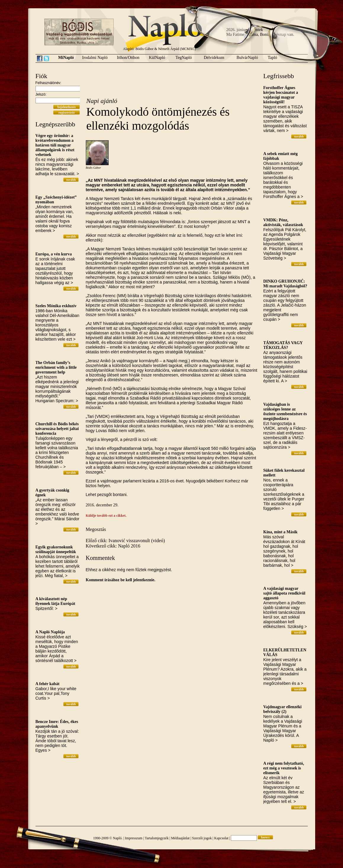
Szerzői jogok (202, 838)
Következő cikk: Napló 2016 (113, 546)
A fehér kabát (47, 684)
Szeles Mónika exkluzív (56, 306)
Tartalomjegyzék (157, 838)
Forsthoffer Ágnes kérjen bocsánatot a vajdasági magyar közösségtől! (281, 95)
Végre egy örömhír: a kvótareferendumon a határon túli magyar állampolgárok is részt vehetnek (55, 145)
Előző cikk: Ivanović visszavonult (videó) (125, 541)
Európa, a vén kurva (54, 254)
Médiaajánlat (180, 838)
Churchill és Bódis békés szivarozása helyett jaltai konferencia (57, 429)
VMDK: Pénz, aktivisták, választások (283, 222)
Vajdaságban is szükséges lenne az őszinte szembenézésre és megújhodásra (285, 412)
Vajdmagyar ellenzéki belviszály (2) (283, 709)
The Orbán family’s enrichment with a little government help (56, 367)
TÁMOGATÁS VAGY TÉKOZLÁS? (283, 345)
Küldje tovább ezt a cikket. (106, 516)
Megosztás (96, 529)
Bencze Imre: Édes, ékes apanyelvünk (57, 724)
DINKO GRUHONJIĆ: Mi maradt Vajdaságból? (285, 284)
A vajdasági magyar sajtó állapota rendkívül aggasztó (284, 593)
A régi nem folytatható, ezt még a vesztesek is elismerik (284, 768)
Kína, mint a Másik (281, 532)
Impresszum (134, 838)
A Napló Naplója (50, 632)
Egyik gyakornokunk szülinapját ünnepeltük (56, 549)
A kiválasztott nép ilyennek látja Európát (55, 601)
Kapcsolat (221, 838)
